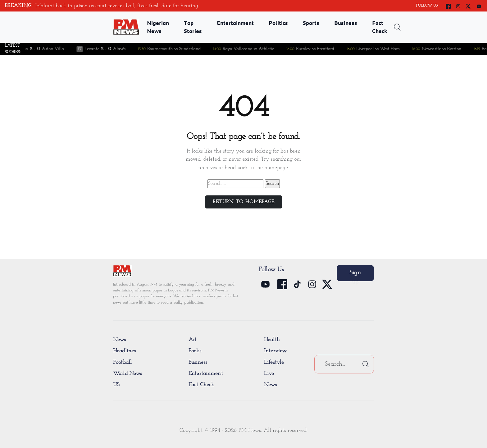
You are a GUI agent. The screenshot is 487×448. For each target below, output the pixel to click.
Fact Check (380, 27)
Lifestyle (274, 362)
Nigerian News (158, 27)
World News (127, 374)
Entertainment (235, 23)
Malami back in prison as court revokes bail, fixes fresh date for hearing (118, 6)
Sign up (355, 275)
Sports (311, 23)
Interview (275, 351)
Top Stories (193, 27)
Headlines (124, 351)
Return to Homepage (244, 202)
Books (195, 351)
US (116, 385)
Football (122, 362)
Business (346, 23)
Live (269, 374)
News (120, 340)
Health (272, 340)
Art (193, 340)
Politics (278, 23)
